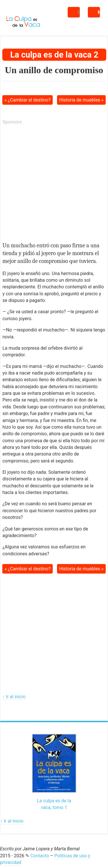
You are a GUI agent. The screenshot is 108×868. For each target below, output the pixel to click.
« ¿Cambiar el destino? (28, 100)
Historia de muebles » (82, 100)
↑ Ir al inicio (14, 697)
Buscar (79, 12)
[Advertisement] (54, 184)
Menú (99, 12)
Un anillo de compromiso (54, 70)
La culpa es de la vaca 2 (54, 55)
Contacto (40, 856)
